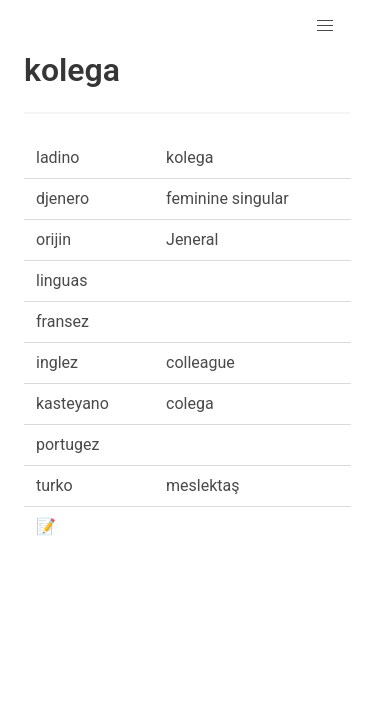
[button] (325, 26)
